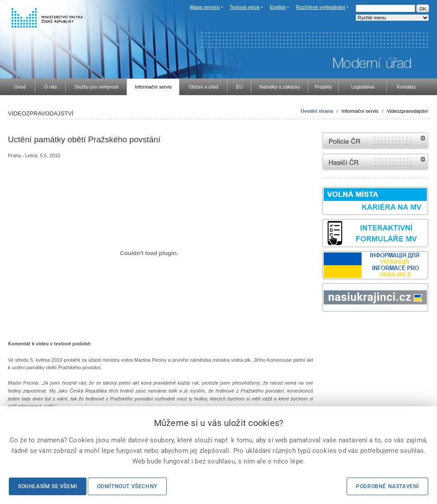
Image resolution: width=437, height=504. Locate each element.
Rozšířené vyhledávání (321, 7)
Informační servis (360, 111)
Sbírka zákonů (324, 328)
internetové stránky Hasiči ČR (375, 162)
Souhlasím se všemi (48, 486)
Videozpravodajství (407, 111)
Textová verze (245, 7)
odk (327, 328)
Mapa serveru (205, 7)
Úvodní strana (317, 111)
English (278, 7)
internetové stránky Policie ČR (375, 141)
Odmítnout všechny (127, 486)
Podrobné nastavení (387, 486)
